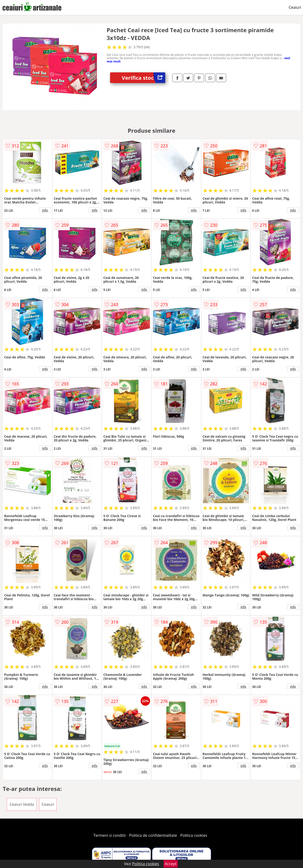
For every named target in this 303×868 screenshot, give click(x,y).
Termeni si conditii (110, 835)
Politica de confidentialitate (153, 835)
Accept (171, 864)
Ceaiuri (295, 7)
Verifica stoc (143, 78)
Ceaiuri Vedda (22, 804)
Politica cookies (194, 835)
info (45, 210)
